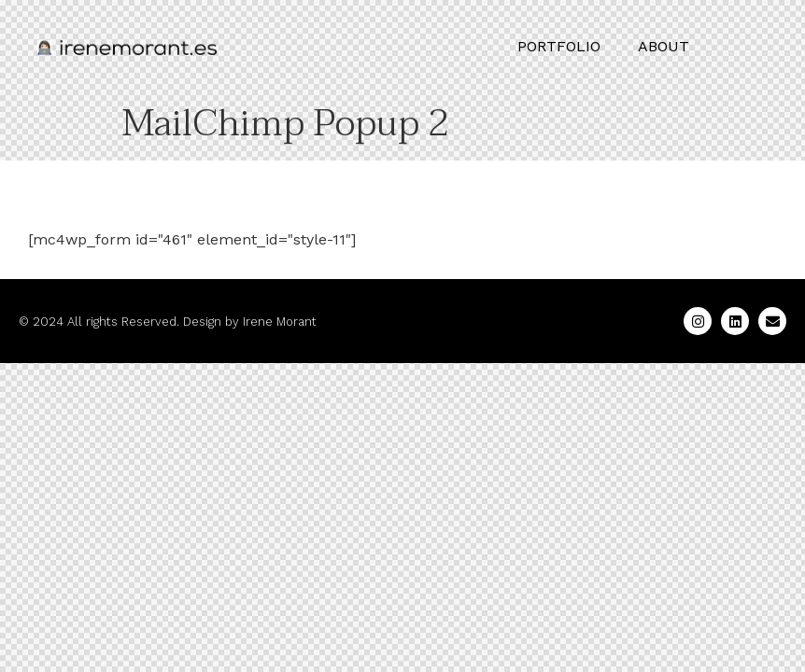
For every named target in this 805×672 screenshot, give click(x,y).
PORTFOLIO (559, 46)
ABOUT (664, 46)
